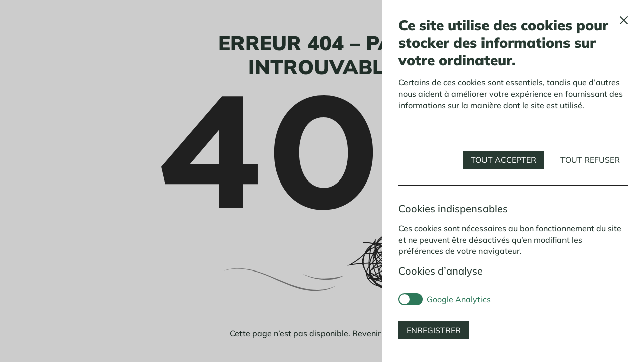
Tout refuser (590, 160)
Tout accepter (504, 160)
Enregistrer (434, 330)
